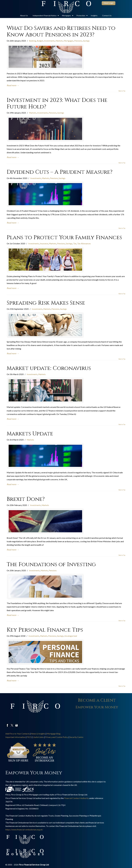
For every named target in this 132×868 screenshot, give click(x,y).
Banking (33, 41)
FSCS (29, 737)
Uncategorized (71, 636)
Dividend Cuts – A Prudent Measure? (60, 172)
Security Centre (76, 737)
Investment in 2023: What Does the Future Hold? (57, 103)
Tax (75, 244)
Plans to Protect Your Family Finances (64, 237)
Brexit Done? (26, 499)
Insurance (44, 244)
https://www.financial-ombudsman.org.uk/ (24, 829)
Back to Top (122, 91)
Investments (49, 41)
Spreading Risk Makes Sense (46, 303)
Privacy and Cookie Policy (57, 737)
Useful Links (38, 737)
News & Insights (38, 734)
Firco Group (66, 7)
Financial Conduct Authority (76, 798)
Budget (40, 41)
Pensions (78, 41)
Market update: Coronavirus (49, 368)
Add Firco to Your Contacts (17, 734)
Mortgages (69, 41)
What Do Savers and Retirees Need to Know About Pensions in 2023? (61, 31)
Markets (59, 41)
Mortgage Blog (54, 734)
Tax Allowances (84, 244)
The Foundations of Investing (51, 564)
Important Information (15, 737)
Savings (86, 41)
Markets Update (30, 434)
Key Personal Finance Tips (45, 630)
